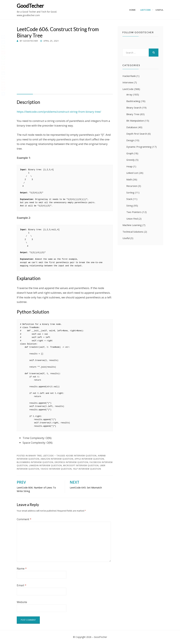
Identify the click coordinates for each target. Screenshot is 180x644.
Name (22, 568)
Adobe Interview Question (81, 456)
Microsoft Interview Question (81, 465)
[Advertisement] (65, 67)
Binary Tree (35, 456)
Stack (129, 199)
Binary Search (134, 108)
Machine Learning (132, 225)
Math (129, 179)
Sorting (130, 192)
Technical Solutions (133, 232)
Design (130, 140)
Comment (24, 519)
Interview (128, 82)
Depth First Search (137, 134)
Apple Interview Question (89, 459)
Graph (130, 153)
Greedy (131, 160)
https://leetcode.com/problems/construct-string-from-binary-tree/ (59, 112)
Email (22, 585)
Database (132, 127)
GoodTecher (30, 6)
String (130, 206)
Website (22, 602)
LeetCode (146, 10)
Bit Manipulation (135, 121)
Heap (129, 166)
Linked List (132, 173)
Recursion (132, 186)
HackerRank (129, 76)
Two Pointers (134, 212)
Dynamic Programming (139, 147)
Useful (159, 10)
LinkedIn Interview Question (45, 465)
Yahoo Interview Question (56, 469)
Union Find (132, 219)
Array (129, 94)
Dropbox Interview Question (71, 462)
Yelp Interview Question (87, 469)
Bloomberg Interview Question (35, 462)
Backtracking (133, 101)
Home (132, 10)
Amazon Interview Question (57, 459)
